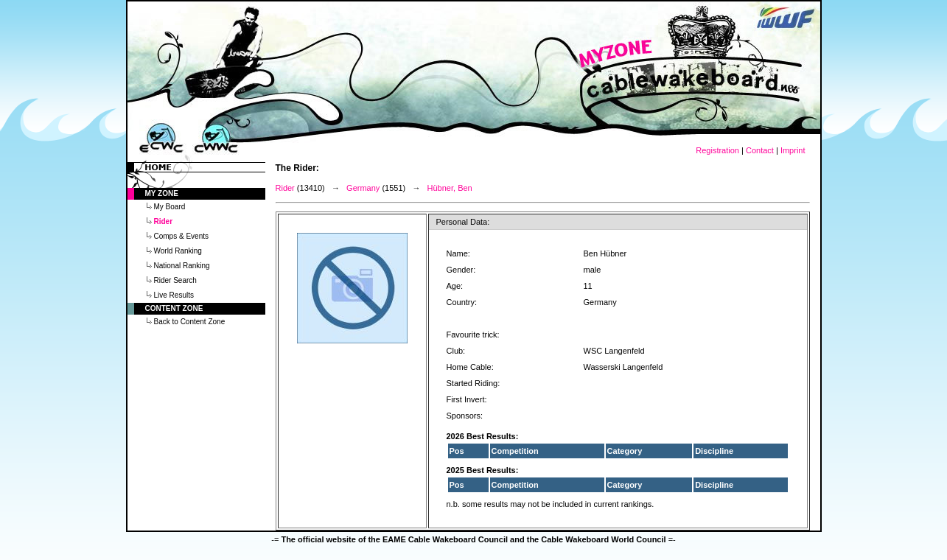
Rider (285, 188)
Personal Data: (463, 222)
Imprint (793, 150)
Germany (363, 188)
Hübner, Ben (450, 188)
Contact (760, 150)
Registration (717, 150)
